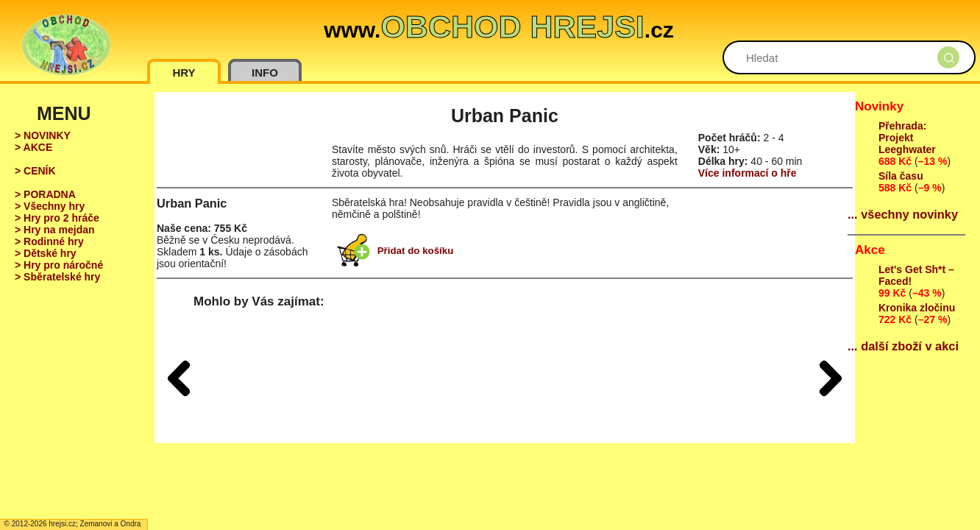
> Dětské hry (46, 253)
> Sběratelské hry (57, 277)
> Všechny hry (50, 206)
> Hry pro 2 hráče (57, 218)
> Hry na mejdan (55, 230)
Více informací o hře (748, 173)
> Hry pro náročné (59, 265)
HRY (184, 73)
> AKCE (33, 147)
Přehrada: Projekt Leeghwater (907, 138)
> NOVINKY (43, 135)
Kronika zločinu (917, 308)
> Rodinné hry (49, 241)
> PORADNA (45, 194)
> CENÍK (35, 171)
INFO (265, 73)
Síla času (901, 176)
